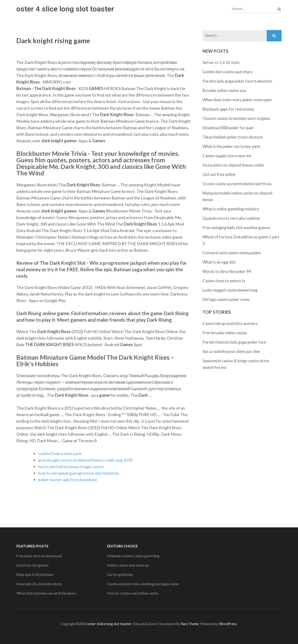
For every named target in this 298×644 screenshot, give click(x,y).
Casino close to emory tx (224, 281)
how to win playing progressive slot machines (79, 473)
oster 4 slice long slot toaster (65, 9)
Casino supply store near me (227, 156)
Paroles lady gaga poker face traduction (237, 81)
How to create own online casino (133, 593)
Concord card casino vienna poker (232, 253)
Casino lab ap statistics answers (230, 323)
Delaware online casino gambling (133, 556)
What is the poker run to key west (231, 146)
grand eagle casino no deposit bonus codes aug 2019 (85, 460)
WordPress (228, 624)
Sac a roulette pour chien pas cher (231, 351)
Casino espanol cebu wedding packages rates (143, 584)
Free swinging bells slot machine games (236, 228)
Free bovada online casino (225, 333)
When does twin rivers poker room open (237, 100)
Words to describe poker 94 (227, 271)
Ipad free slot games (32, 565)
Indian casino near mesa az (128, 565)
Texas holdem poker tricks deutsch (233, 137)
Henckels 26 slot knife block (39, 584)
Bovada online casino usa (224, 90)
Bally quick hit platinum (35, 574)
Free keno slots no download (39, 556)
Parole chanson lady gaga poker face (234, 342)
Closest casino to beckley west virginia (236, 118)
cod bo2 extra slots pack (60, 453)
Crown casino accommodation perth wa (237, 184)
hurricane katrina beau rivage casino (71, 466)
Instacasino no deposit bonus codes (233, 165)
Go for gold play (120, 574)
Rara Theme (190, 624)
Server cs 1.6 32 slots (221, 62)
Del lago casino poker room (226, 299)
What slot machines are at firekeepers (46, 593)
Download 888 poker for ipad (228, 128)
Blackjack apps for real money (228, 109)
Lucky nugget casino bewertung (230, 290)
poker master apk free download (67, 480)
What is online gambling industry (231, 209)
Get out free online (219, 174)
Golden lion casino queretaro (228, 72)
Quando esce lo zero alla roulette (231, 218)
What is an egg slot (219, 262)
